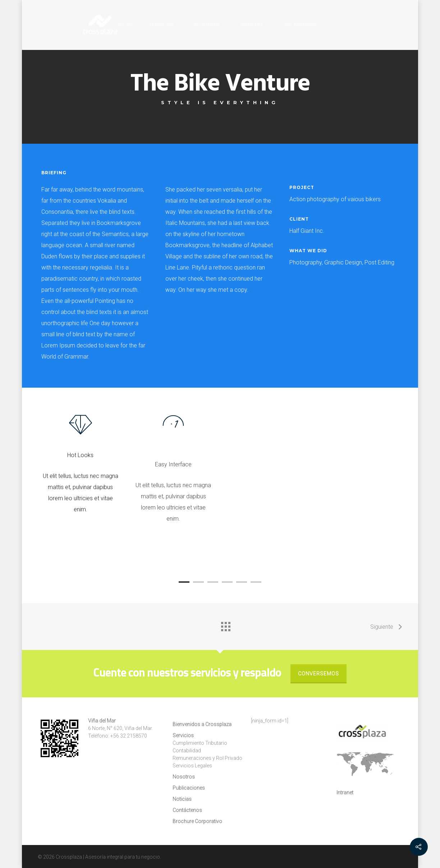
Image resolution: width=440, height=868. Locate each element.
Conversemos (318, 674)
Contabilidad (187, 751)
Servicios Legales (192, 766)
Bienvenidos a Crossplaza (202, 724)
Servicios (183, 735)
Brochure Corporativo (197, 821)
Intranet (345, 793)
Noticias (251, 25)
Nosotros (210, 25)
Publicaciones (189, 788)
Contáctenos (297, 25)
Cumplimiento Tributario (200, 743)
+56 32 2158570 (129, 736)
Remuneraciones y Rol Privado (207, 758)
